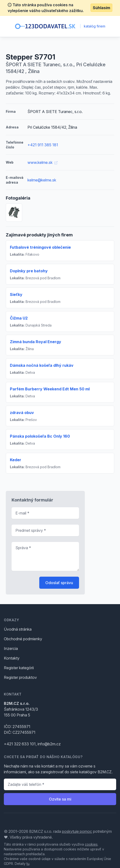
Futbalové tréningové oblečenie (40, 247)
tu (28, 864)
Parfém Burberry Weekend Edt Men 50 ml (50, 389)
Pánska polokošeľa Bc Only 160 (40, 436)
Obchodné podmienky (23, 639)
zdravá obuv (22, 413)
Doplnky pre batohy (29, 271)
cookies (91, 844)
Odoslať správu (59, 583)
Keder (16, 460)
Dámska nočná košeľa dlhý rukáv (42, 365)
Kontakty (12, 658)
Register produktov (20, 677)
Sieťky (16, 294)
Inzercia (11, 648)
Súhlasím (101, 8)
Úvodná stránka (18, 629)
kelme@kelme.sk (42, 180)
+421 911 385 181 (43, 145)
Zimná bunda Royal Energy (36, 342)
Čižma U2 (19, 318)
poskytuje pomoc (77, 831)
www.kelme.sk (42, 162)
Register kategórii (19, 668)
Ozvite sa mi (60, 799)
